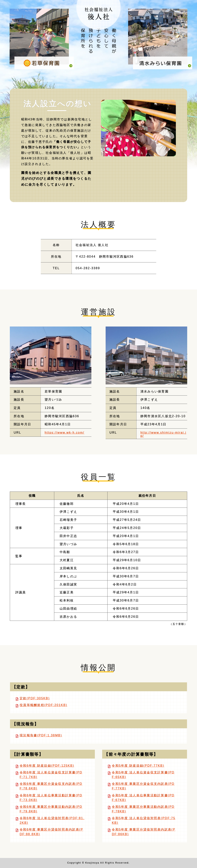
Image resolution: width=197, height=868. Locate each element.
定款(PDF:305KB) (35, 698)
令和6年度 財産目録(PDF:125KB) (47, 766)
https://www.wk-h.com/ (64, 433)
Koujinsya (92, 863)
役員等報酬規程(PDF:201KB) (43, 705)
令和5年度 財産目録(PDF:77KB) (138, 766)
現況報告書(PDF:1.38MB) (41, 735)
